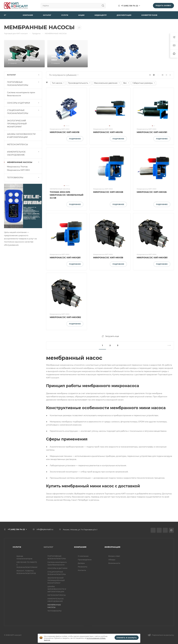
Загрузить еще (110, 336)
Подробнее (75, 139)
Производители (85, 560)
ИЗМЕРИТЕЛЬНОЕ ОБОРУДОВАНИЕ (23, 153)
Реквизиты (83, 567)
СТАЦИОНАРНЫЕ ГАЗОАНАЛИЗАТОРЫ (23, 112)
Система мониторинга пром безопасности (21, 94)
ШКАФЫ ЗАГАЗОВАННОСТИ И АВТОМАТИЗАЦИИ (21, 136)
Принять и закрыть (127, 638)
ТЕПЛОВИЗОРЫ (23, 178)
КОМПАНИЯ (80, 547)
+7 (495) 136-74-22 (130, 6)
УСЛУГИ (17, 547)
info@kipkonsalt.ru (45, 529)
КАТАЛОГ (48, 547)
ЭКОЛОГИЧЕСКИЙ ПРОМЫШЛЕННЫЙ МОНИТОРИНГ (17, 124)
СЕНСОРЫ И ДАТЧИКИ (23, 103)
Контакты (82, 570)
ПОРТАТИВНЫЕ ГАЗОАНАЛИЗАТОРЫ (23, 84)
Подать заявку (163, 6)
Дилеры (81, 563)
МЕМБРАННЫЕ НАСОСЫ (23, 162)
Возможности (114, 563)
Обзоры (112, 560)
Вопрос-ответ (114, 556)
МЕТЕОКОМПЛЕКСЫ (18, 144)
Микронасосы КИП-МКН (18, 170)
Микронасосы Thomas (17, 167)
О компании (83, 556)
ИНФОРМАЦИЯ (112, 547)
